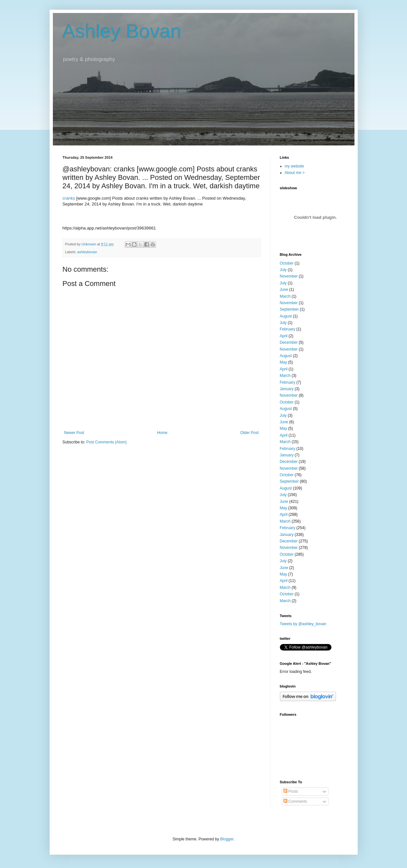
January (287, 389)
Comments (295, 801)
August (286, 316)
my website (294, 166)
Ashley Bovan (122, 31)
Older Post (250, 433)
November (289, 276)
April (284, 336)
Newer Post (74, 433)
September (289, 309)
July (283, 270)
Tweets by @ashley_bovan (303, 624)
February (288, 329)
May (284, 362)
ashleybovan (87, 252)
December (289, 342)
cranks (69, 198)
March (285, 296)
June (284, 290)
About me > (295, 173)
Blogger (227, 839)
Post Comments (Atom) (107, 442)
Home (162, 433)
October (287, 263)
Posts (291, 791)
